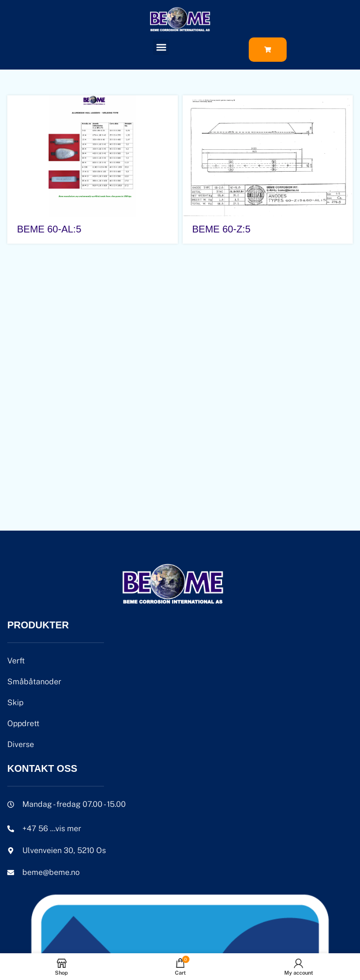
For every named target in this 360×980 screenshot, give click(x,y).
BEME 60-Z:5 (222, 229)
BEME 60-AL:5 (49, 229)
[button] (161, 47)
